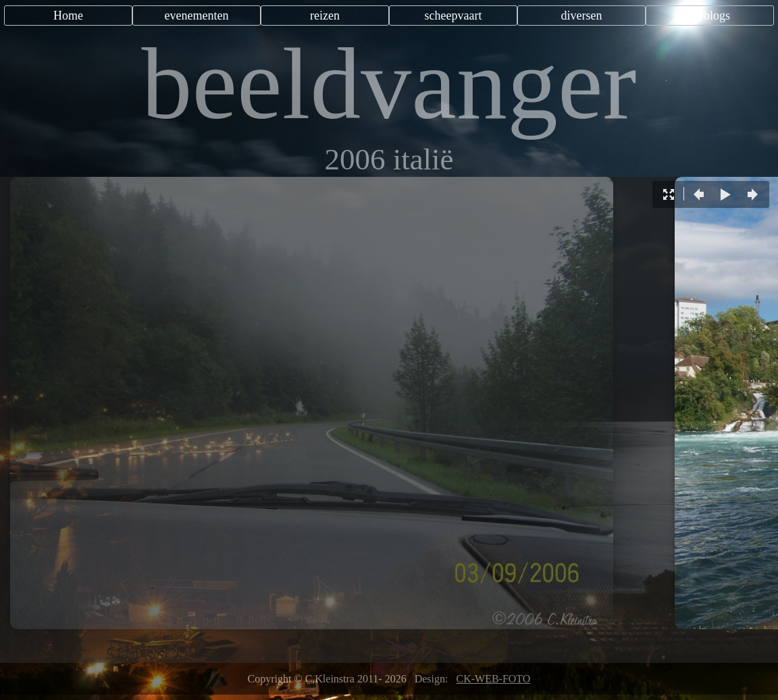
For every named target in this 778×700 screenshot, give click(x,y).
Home (68, 16)
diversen (582, 16)
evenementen (197, 16)
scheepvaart (453, 16)
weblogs (710, 16)
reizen (325, 16)
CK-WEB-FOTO (493, 679)
